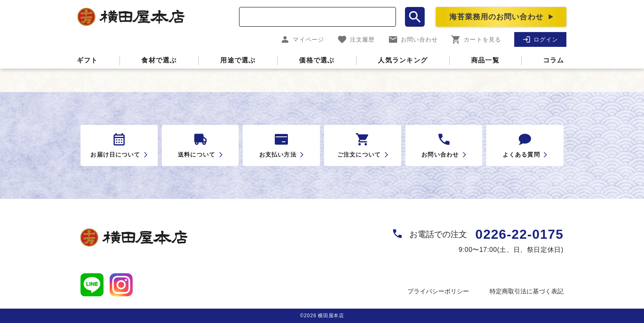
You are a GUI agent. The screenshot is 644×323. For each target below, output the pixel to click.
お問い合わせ (413, 39)
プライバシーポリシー (438, 291)
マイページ (302, 39)
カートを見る (476, 39)
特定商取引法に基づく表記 (527, 291)
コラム (554, 60)
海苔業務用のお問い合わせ (496, 17)
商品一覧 (485, 60)
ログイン (540, 39)
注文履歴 (356, 39)
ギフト (87, 60)
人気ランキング (403, 60)
